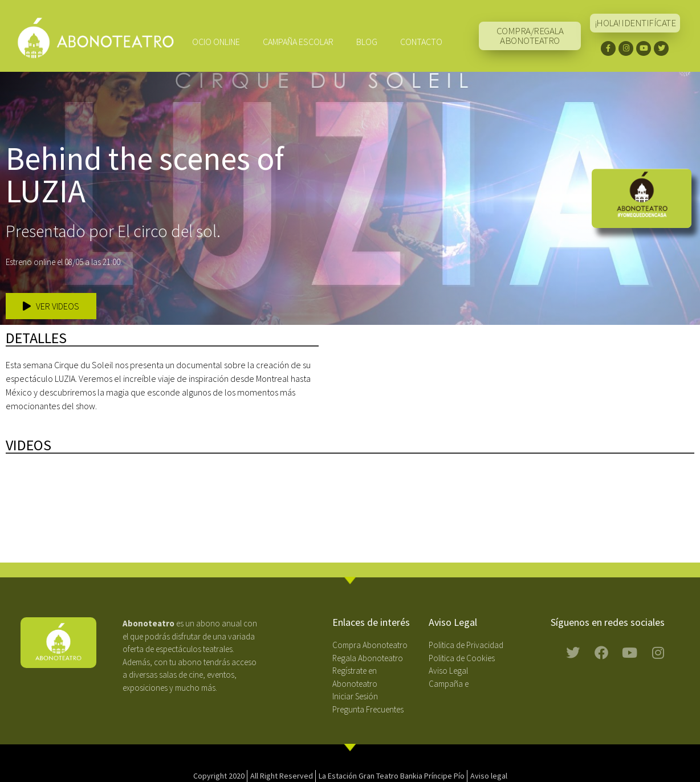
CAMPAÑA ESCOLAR (298, 42)
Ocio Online (216, 42)
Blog (367, 42)
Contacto (421, 42)
